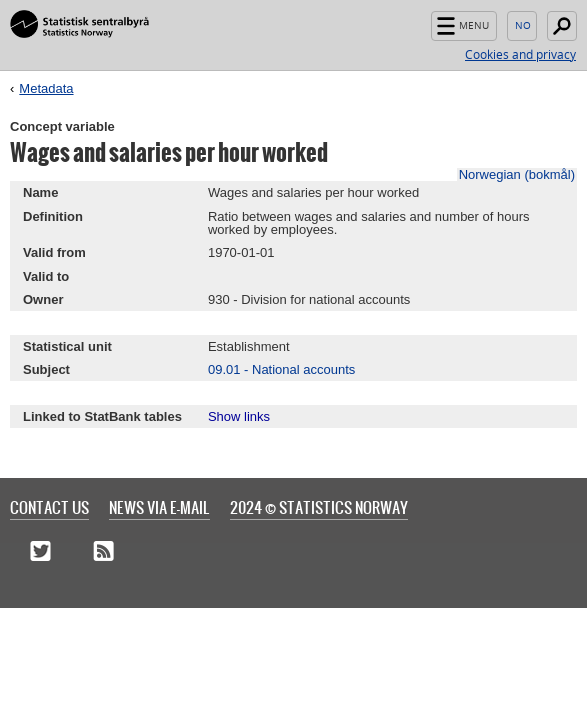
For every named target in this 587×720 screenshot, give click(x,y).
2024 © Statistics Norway (319, 507)
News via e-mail (159, 507)
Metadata (46, 88)
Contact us (49, 507)
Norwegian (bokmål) (517, 174)
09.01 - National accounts (281, 369)
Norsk (522, 26)
